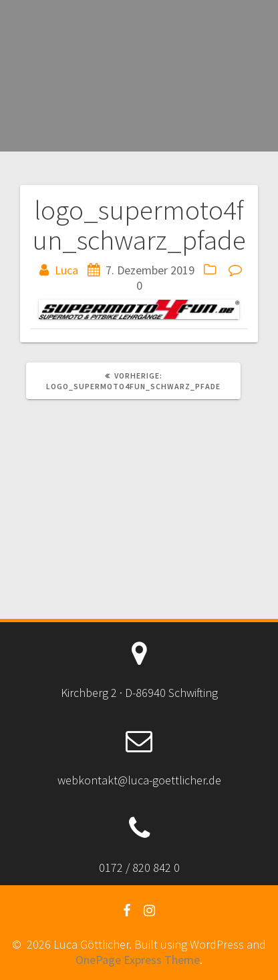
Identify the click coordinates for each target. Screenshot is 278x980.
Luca (66, 270)
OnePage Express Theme (138, 960)
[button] (139, 309)
